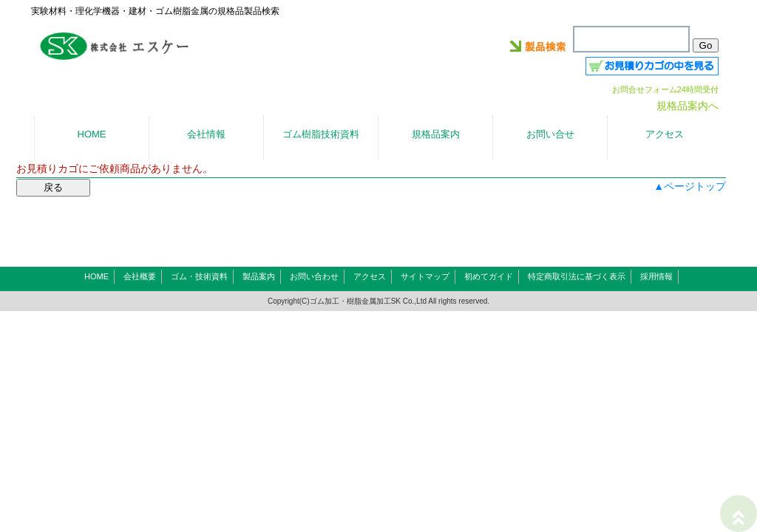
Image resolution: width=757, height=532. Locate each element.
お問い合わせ (314, 276)
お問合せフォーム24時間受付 (665, 89)
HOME (96, 276)
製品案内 (259, 276)
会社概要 (140, 276)
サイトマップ (425, 276)
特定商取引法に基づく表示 (577, 276)
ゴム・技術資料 (199, 276)
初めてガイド (489, 276)
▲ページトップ (690, 186)
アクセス (370, 276)
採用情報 (656, 276)
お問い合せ (550, 134)
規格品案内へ (688, 106)
